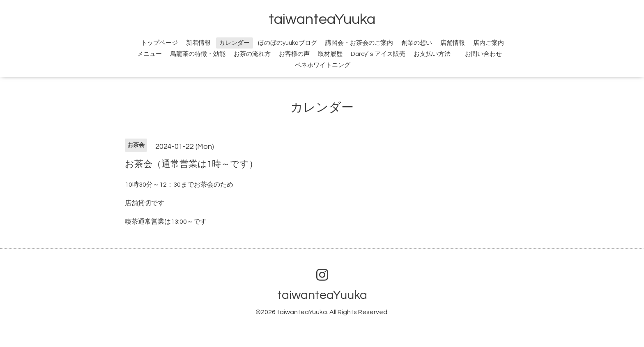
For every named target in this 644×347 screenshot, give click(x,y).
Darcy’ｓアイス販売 (378, 54)
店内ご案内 (489, 43)
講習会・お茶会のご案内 (359, 43)
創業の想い (417, 43)
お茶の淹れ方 (252, 54)
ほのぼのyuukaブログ (287, 43)
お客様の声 (294, 54)
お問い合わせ (488, 54)
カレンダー (234, 43)
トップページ (159, 43)
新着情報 (198, 43)
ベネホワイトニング (323, 65)
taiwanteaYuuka (322, 19)
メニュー (149, 54)
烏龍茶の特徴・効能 (198, 54)
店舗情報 (453, 43)
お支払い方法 (432, 54)
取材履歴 (330, 54)
